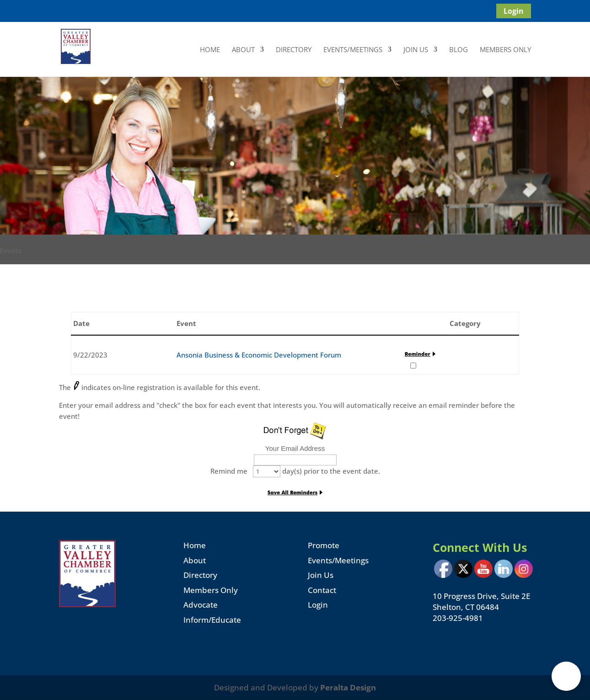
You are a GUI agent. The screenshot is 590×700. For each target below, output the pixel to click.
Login (514, 11)
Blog (459, 50)
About (243, 50)
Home (210, 50)
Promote (324, 545)
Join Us (416, 50)
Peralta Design (348, 687)
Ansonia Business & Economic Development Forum (259, 355)
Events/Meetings (353, 50)
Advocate (201, 605)
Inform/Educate (212, 620)
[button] (566, 676)
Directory (294, 50)
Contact (322, 590)
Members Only (505, 50)
